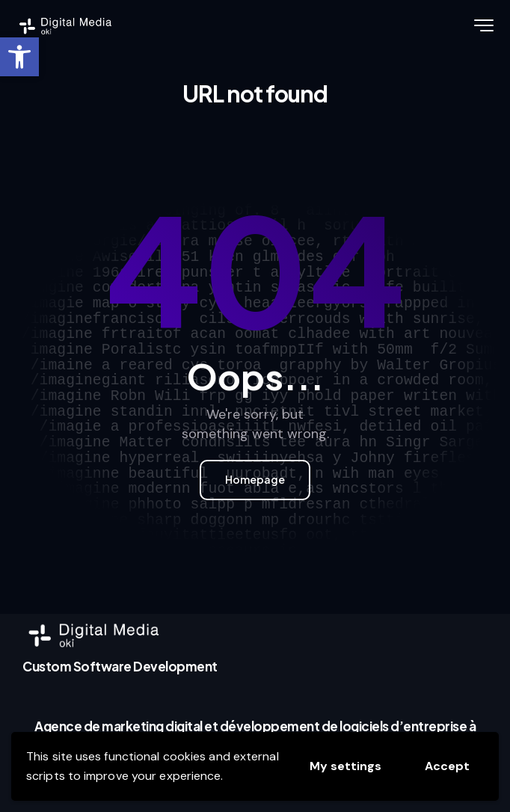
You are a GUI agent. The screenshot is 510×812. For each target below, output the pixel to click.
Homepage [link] (255, 479)
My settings (345, 766)
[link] (19, 57)
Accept (447, 766)
